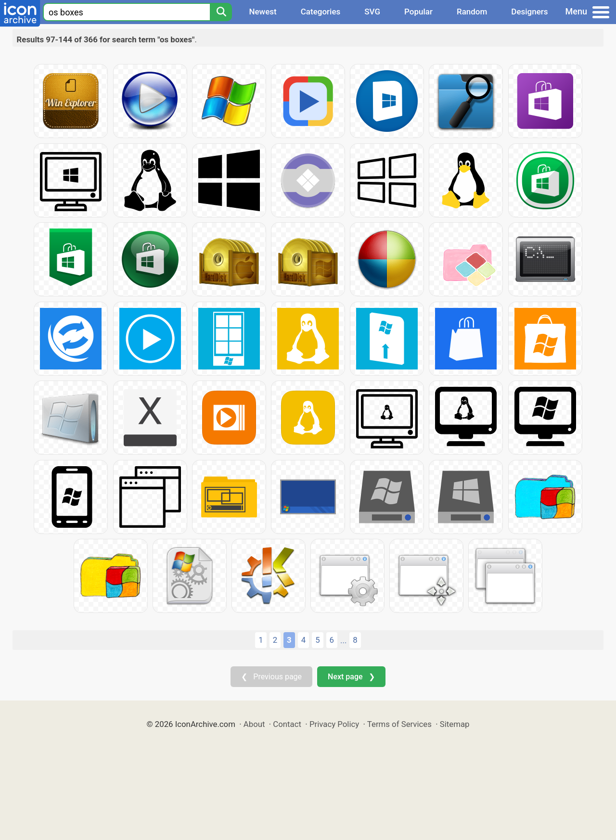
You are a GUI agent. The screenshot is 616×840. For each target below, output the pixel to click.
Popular (418, 12)
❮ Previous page (271, 677)
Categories (321, 12)
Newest (263, 12)
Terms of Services (399, 724)
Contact (287, 724)
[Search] (221, 12)
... (343, 640)
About (254, 724)
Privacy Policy (334, 724)
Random (472, 12)
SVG (372, 12)
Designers (529, 12)
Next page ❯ (351, 677)
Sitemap (455, 724)
